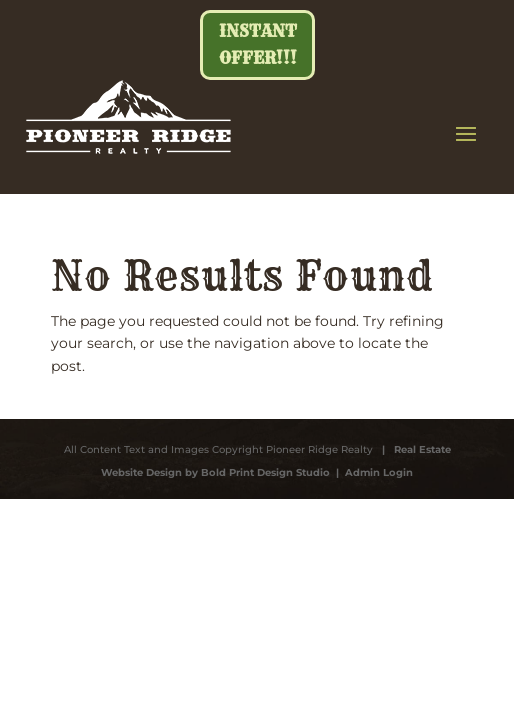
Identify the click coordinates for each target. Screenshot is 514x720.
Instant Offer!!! (258, 44)
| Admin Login (371, 472)
